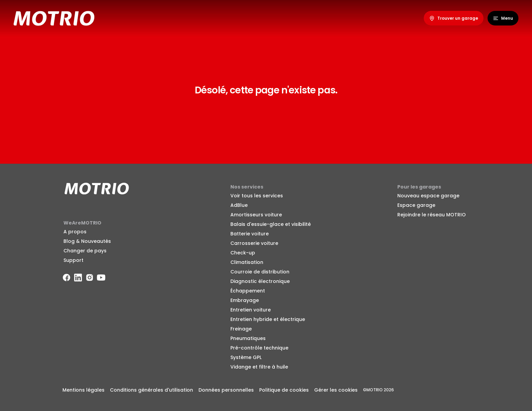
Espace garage (416, 205)
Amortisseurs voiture (256, 215)
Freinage (241, 329)
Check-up (243, 253)
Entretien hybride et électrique (268, 319)
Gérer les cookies (336, 390)
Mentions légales (83, 390)
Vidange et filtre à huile (259, 367)
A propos (75, 232)
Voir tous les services (257, 196)
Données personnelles (226, 390)
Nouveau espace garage (428, 196)
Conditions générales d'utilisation (151, 390)
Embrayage (245, 300)
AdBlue (239, 205)
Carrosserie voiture (254, 243)
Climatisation (247, 262)
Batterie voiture (250, 234)
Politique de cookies (284, 390)
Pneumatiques (248, 338)
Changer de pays (85, 251)
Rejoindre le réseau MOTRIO (432, 215)
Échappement (248, 291)
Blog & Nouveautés (87, 241)
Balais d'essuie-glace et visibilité (271, 224)
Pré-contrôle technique (259, 348)
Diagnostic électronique (260, 281)
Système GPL (246, 357)
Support (73, 260)
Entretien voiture (251, 310)
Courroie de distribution (260, 272)
